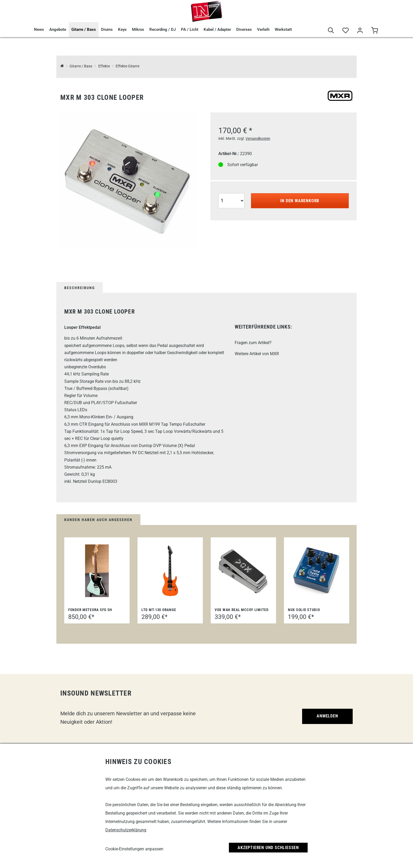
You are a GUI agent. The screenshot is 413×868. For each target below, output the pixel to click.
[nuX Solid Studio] (317, 571)
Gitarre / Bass (84, 29)
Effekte (104, 66)
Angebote (58, 29)
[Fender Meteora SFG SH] (97, 571)
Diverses (244, 29)
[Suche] (331, 31)
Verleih (263, 29)
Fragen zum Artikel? (253, 343)
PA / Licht (190, 29)
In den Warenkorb (300, 201)
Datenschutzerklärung (126, 830)
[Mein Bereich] (360, 31)
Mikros (138, 29)
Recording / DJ (163, 29)
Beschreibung (80, 288)
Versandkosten (258, 138)
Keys (122, 29)
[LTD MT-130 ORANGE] (170, 571)
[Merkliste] (345, 31)
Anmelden (327, 716)
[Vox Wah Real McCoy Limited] (243, 571)
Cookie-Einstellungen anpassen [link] (134, 849)
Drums (107, 29)
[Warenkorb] (374, 31)
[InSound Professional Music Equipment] (62, 66)
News (39, 29)
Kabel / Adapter (217, 29)
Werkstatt (283, 29)
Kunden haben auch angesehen (98, 520)
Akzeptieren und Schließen (268, 848)
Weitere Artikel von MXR (257, 354)
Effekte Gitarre (127, 66)
